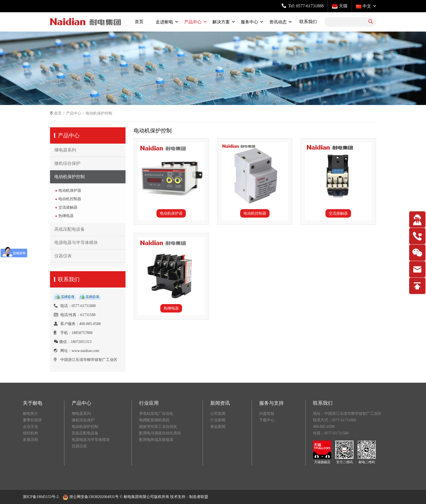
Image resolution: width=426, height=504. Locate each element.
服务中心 (249, 22)
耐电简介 (30, 414)
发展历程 (30, 440)
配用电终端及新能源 (156, 440)
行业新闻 (218, 420)
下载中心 (267, 420)
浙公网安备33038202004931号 (91, 497)
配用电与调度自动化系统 (160, 433)
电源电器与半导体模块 (76, 242)
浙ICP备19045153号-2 (41, 497)
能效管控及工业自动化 (158, 427)
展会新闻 (218, 427)
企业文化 (30, 427)
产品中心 (193, 22)
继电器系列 (65, 150)
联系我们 (308, 22)
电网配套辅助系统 (154, 420)
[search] (371, 22)
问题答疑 (267, 414)
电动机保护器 (70, 191)
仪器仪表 (63, 256)
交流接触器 (68, 207)
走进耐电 (164, 22)
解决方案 (221, 22)
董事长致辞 (32, 420)
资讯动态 (278, 22)
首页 (139, 22)
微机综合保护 (67, 163)
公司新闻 (218, 414)
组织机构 (30, 433)
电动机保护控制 (70, 177)
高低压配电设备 (70, 229)
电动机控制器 (70, 199)
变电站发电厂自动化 (156, 414)
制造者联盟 (199, 497)
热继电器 (66, 216)
